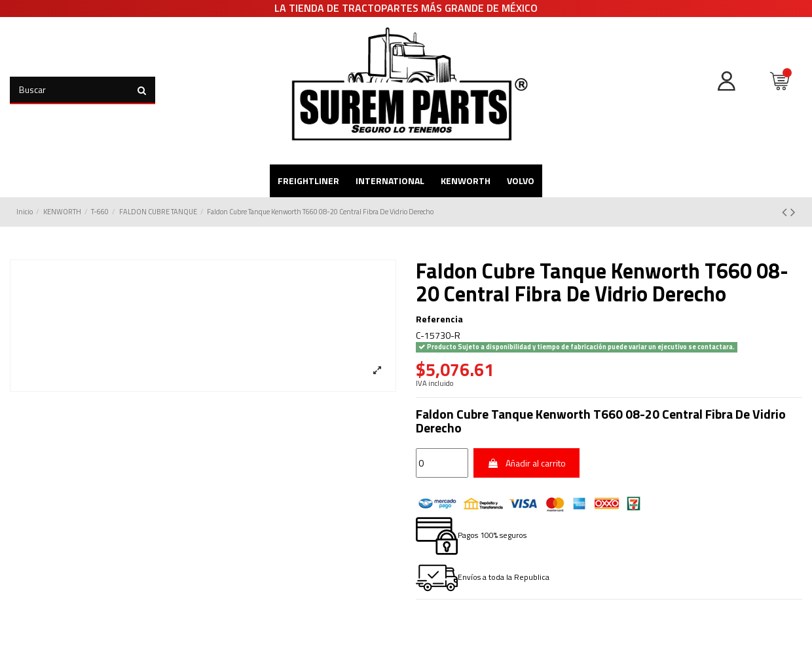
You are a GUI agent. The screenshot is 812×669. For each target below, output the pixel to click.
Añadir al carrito (527, 463)
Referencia (439, 319)
